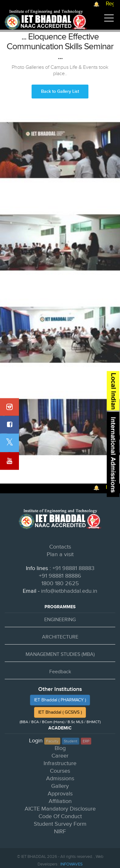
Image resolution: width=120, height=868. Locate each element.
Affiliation (60, 801)
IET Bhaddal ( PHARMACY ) (60, 700)
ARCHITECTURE (60, 637)
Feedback (60, 672)
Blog (60, 748)
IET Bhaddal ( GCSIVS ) (60, 712)
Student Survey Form (60, 824)
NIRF (60, 832)
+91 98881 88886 (60, 576)
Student (71, 741)
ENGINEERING (60, 620)
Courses (60, 771)
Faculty (52, 741)
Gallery (60, 786)
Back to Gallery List (60, 91)
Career (60, 756)
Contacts (60, 547)
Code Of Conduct (60, 816)
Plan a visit (60, 554)
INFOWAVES (72, 864)
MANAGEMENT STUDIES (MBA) (60, 654)
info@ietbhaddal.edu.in (69, 591)
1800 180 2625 (60, 583)
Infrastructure (60, 763)
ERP (86, 741)
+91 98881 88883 (73, 568)
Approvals (60, 794)
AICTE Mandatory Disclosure (60, 809)
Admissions (60, 779)
